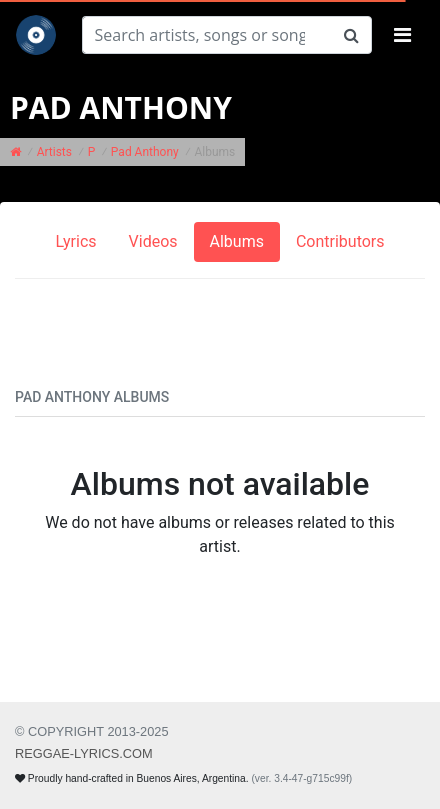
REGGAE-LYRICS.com (84, 753)
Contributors (340, 241)
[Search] (207, 35)
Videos (153, 241)
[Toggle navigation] (402, 35)
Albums (237, 241)
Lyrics (75, 241)
